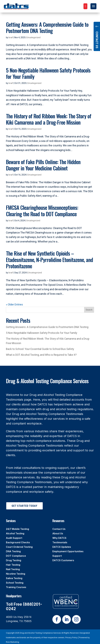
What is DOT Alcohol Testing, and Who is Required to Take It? (41, 355)
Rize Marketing (12, 642)
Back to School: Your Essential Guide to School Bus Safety (40, 349)
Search (89, 310)
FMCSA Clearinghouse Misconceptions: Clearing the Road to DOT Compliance (42, 211)
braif (11, 37)
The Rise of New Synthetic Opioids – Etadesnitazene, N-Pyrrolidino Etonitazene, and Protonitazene (49, 260)
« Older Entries (14, 305)
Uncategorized (34, 37)
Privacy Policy (71, 638)
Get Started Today (24, 506)
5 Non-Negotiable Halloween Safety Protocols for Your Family (48, 73)
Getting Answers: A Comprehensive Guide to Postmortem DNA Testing (47, 27)
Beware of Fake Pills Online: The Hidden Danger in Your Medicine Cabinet (43, 165)
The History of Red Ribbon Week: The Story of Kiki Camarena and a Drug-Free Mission (49, 119)
